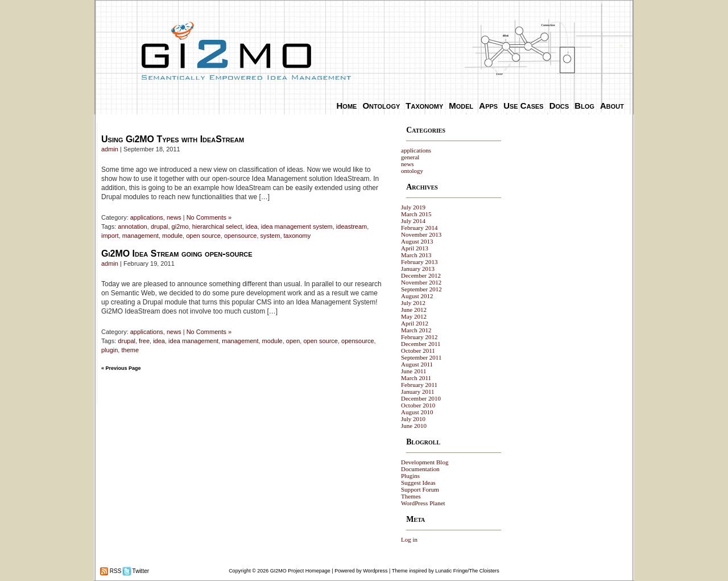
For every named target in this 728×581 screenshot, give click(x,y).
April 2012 (415, 323)
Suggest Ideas (418, 483)
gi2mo (180, 226)
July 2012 (413, 303)
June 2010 (414, 426)
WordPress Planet (423, 503)
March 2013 (416, 255)
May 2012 (414, 316)
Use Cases (523, 106)
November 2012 (421, 282)
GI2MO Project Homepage (300, 571)
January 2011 (418, 392)
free (144, 341)
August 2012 (417, 296)
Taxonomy (424, 106)
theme (130, 350)
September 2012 (421, 289)
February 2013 (419, 262)
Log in (409, 539)
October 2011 (418, 351)
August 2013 (417, 241)
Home (347, 106)
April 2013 (415, 248)
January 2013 (418, 269)
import (110, 236)
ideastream (351, 226)
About (612, 106)
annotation (132, 226)
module (172, 236)
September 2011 (421, 357)
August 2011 (417, 364)
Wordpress (375, 571)
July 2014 (413, 221)
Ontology (381, 106)
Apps (488, 106)
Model (461, 106)
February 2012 (419, 337)
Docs (559, 106)
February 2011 (419, 385)
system (270, 236)
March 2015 (416, 214)
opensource (241, 236)
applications (147, 217)
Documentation (420, 469)
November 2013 (421, 234)
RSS (115, 571)
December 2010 (421, 398)
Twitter (140, 571)
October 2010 (418, 405)
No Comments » (209, 217)
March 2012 (416, 330)
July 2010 (413, 419)
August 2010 (417, 412)
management (140, 236)
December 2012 (421, 275)
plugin (109, 350)
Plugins (410, 476)
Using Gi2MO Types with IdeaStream (173, 139)
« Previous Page (121, 368)
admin (110, 149)
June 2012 (414, 310)
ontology (412, 171)
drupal (160, 226)
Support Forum (420, 489)
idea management (193, 341)
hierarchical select (217, 226)
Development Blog (425, 462)
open (293, 341)
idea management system (297, 226)
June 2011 (414, 371)
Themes (411, 496)
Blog (584, 106)
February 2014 (419, 228)
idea (252, 226)
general (410, 157)
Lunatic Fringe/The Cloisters (467, 571)
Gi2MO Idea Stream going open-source (177, 254)
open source (203, 236)
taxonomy (297, 236)
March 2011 (416, 378)
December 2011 (421, 344)
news (174, 217)
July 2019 (413, 207)
